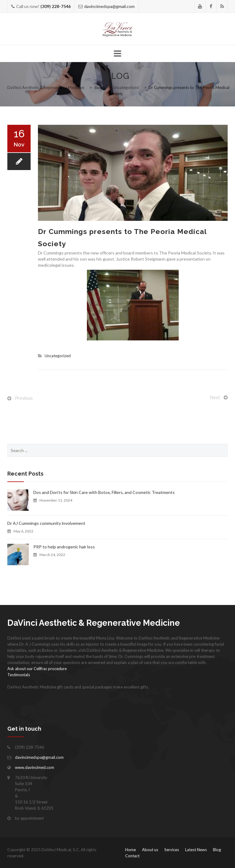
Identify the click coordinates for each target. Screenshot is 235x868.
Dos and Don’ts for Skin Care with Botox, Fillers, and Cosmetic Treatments (104, 492)
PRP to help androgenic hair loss (64, 547)
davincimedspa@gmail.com (109, 6)
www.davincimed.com (35, 767)
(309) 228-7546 (56, 6)
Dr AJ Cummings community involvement (46, 523)
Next (215, 397)
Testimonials (19, 675)
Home (131, 850)
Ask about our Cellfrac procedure (37, 669)
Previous (24, 398)
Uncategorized (58, 356)
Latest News (196, 850)
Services (172, 850)
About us (150, 850)
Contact (132, 856)
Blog (217, 850)
